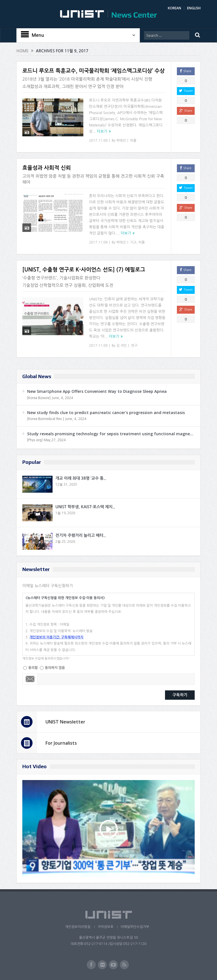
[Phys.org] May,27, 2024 (46, 440)
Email (30, 679)
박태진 (121, 141)
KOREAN (174, 8)
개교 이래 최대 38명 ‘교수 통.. (81, 478)
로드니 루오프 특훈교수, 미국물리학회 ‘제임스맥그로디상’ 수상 (94, 71)
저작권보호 (105, 927)
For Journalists (61, 743)
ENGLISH (194, 8)
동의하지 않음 (55, 668)
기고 (134, 242)
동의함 (33, 668)
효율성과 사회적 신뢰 (46, 168)
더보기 (102, 131)
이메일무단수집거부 (135, 927)
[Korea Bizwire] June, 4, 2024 (50, 398)
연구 (134, 346)
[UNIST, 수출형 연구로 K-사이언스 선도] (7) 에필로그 (84, 270)
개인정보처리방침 (78, 927)
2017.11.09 (98, 141)
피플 (134, 141)
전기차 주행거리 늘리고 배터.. (81, 535)
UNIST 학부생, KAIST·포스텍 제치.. (85, 507)
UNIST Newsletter (65, 722)
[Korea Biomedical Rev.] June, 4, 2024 (57, 419)
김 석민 (122, 346)
